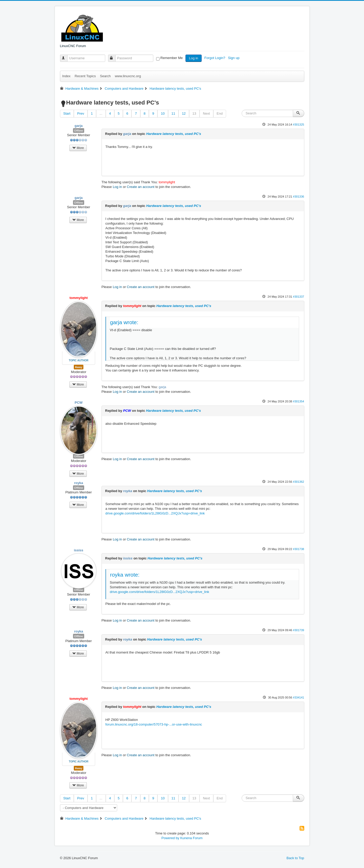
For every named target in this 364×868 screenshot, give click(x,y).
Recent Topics (85, 76)
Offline (79, 130)
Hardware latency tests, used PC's (174, 134)
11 (173, 113)
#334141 (298, 697)
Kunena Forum (191, 838)
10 (163, 113)
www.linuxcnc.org (128, 76)
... (101, 113)
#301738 (298, 549)
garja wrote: (124, 322)
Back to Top (295, 858)
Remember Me (171, 58)
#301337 (298, 297)
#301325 (298, 125)
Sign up (234, 58)
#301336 (298, 197)
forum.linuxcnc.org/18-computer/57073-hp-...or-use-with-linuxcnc (154, 724)
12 (184, 113)
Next (206, 113)
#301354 (298, 401)
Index (67, 76)
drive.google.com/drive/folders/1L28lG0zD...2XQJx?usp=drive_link (155, 513)
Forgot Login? (215, 58)
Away (79, 367)
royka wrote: (125, 575)
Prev (81, 113)
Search (105, 76)
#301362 (298, 482)
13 (194, 113)
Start (67, 113)
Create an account (141, 187)
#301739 (298, 630)
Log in (193, 58)
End (220, 113)
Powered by (170, 838)
